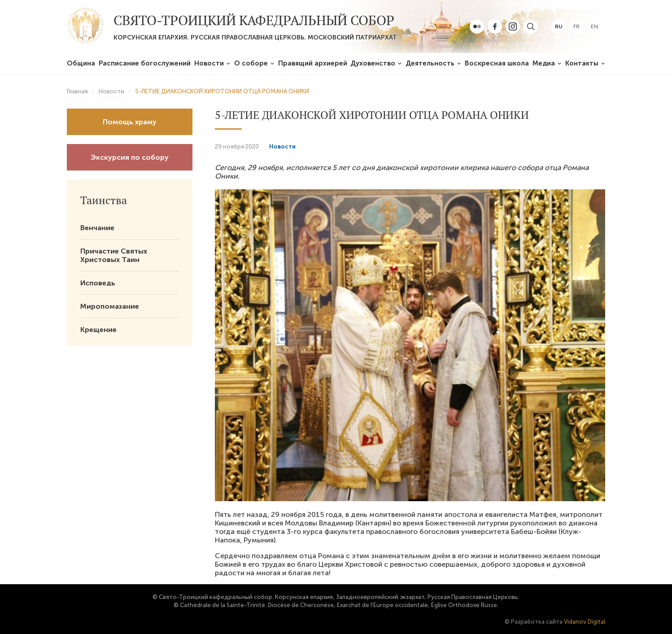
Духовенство (373, 63)
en (594, 26)
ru (559, 26)
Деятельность (430, 63)
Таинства (104, 200)
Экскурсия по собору (130, 157)
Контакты (582, 63)
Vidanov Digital (585, 622)
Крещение (98, 330)
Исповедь (98, 283)
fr (576, 26)
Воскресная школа (497, 63)
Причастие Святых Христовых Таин (114, 255)
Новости (209, 63)
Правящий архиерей (313, 63)
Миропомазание (110, 306)
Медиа (544, 63)
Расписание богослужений (145, 63)
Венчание (97, 228)
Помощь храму (130, 122)
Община (81, 63)
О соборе (251, 63)
